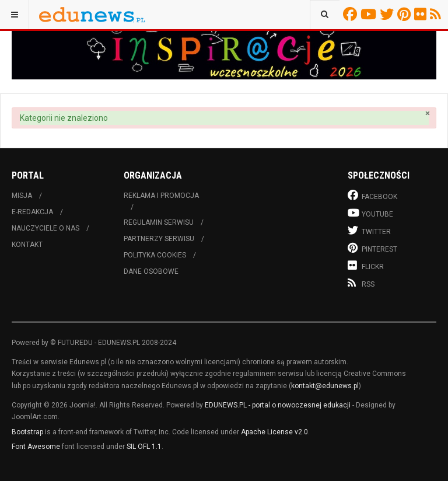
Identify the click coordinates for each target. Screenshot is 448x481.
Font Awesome (36, 447)
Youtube (370, 14)
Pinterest (406, 14)
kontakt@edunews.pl (325, 386)
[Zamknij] (428, 114)
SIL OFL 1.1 (144, 447)
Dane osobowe (151, 271)
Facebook (352, 14)
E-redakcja (32, 212)
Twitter (388, 14)
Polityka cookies (155, 255)
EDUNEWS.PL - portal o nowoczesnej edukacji (278, 405)
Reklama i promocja (161, 196)
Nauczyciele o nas (45, 228)
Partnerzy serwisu (159, 239)
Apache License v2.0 (274, 432)
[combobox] (325, 15)
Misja (22, 196)
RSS (437, 14)
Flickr (422, 14)
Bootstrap (27, 432)
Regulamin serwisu (159, 222)
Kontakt (27, 245)
